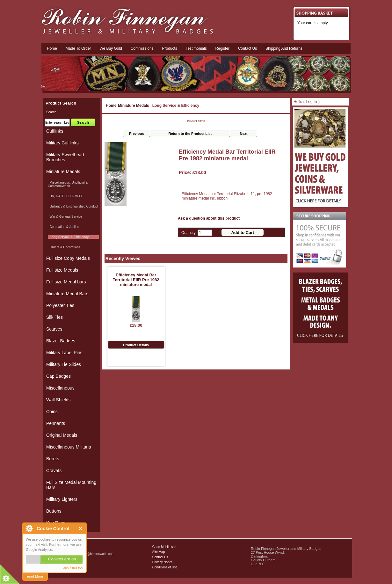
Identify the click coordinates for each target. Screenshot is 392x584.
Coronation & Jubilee (63, 227)
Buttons (54, 511)
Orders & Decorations (64, 247)
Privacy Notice (163, 562)
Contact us (247, 48)
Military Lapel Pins (64, 353)
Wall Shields (58, 400)
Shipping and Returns (284, 48)
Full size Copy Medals (68, 258)
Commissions (142, 48)
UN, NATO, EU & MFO (65, 196)
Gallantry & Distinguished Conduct (73, 206)
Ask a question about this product (209, 218)
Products (169, 48)
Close (81, 528)
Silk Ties (54, 317)
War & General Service (65, 217)
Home (52, 48)
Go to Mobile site (164, 547)
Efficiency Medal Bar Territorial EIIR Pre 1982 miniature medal (136, 280)
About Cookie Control (29, 528)
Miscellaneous (60, 388)
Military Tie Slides (64, 364)
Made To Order (78, 48)
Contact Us (160, 557)
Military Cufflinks (62, 143)
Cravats (54, 471)
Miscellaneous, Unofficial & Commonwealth (68, 184)
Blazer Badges (61, 341)
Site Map (159, 552)
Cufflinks (55, 131)
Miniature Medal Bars (67, 294)
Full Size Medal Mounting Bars (71, 485)
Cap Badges (58, 376)
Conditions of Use (165, 567)
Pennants (56, 423)
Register (222, 48)
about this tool (73, 568)
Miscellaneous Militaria (69, 447)
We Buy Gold (111, 48)
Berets (53, 459)
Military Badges (60, 568)
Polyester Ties (60, 305)
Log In (312, 102)
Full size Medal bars (66, 282)
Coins (52, 412)
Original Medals (62, 435)
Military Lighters (62, 499)
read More (35, 576)
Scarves (54, 329)
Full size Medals (62, 270)
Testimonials (196, 48)
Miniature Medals (133, 106)
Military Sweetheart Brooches (65, 157)
